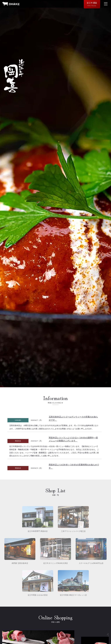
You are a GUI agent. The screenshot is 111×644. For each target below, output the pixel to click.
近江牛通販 (92, 4)
